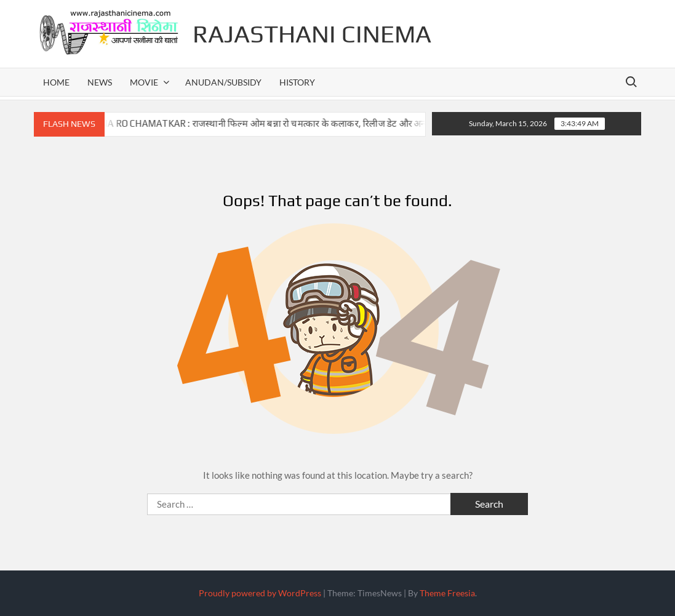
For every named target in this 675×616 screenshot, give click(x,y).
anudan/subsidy (223, 82)
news (100, 82)
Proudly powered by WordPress (260, 593)
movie (144, 82)
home (56, 82)
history (297, 82)
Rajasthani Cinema (312, 34)
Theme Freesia (447, 593)
